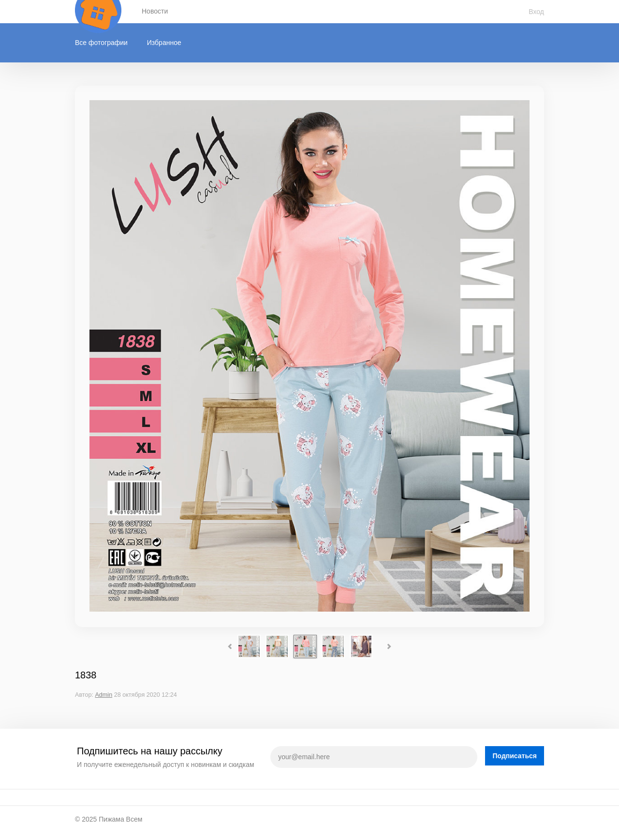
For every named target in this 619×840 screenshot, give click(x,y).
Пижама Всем (120, 819)
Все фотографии (101, 43)
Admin (103, 695)
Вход (536, 12)
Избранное (164, 43)
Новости (155, 11)
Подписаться (515, 756)
